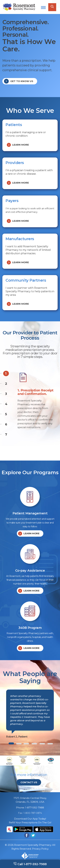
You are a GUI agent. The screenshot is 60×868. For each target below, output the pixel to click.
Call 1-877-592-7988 (32, 864)
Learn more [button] (18, 145)
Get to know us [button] (19, 81)
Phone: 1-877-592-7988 (30, 808)
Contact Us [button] (29, 782)
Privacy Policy (40, 849)
